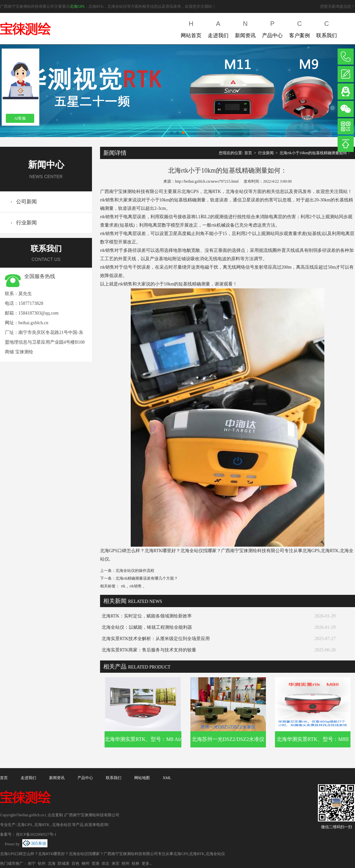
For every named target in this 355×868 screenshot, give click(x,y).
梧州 (126, 863)
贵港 (96, 863)
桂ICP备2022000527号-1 (36, 834)
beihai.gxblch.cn (33, 323)
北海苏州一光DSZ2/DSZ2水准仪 (228, 739)
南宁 (32, 863)
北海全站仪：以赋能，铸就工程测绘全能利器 (147, 627)
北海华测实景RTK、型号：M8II (313, 739)
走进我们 (218, 28)
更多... (147, 863)
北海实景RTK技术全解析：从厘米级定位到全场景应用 (156, 639)
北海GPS (77, 6)
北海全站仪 (62, 825)
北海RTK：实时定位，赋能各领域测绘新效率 (147, 616)
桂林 (136, 863)
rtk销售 (135, 586)
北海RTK (42, 825)
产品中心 (272, 28)
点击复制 (55, 815)
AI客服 (20, 118)
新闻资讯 (245, 28)
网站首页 (191, 28)
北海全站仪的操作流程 (135, 571)
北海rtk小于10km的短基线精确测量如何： (315, 153)
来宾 (116, 863)
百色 (76, 863)
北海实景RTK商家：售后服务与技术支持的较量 (149, 650)
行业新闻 (26, 223)
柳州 (86, 863)
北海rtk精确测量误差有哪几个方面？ (147, 578)
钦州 (42, 863)
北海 (52, 863)
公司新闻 (26, 202)
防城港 (64, 863)
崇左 (106, 863)
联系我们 (327, 28)
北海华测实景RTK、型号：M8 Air (143, 739)
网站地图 (142, 778)
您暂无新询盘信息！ (338, 6)
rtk (123, 586)
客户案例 (299, 28)
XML (167, 778)
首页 (248, 153)
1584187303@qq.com (39, 313)
